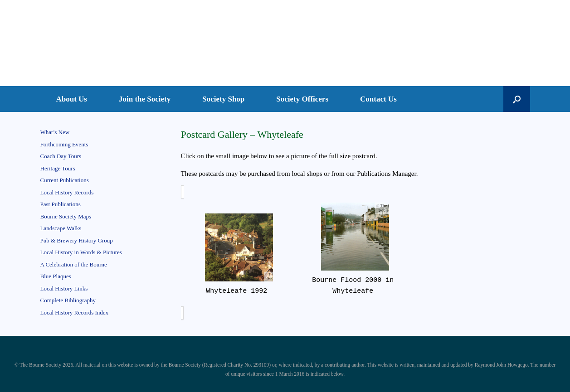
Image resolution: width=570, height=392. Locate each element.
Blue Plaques (56, 276)
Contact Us (378, 99)
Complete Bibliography (68, 300)
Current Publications (65, 180)
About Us (72, 99)
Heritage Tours (58, 168)
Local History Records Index (75, 312)
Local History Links (64, 288)
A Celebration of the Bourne (74, 264)
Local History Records (67, 192)
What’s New (55, 132)
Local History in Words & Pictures (81, 252)
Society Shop (223, 99)
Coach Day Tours (61, 156)
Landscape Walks (61, 228)
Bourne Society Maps (66, 216)
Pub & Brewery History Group (77, 240)
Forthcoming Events (64, 144)
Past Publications (61, 204)
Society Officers (302, 99)
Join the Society (145, 99)
